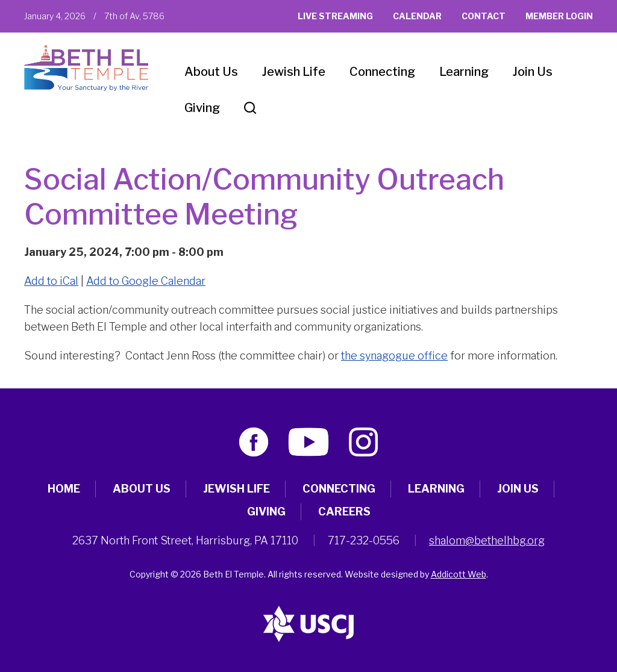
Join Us (533, 72)
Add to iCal (51, 281)
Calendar (417, 16)
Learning (464, 72)
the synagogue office (394, 356)
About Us (211, 72)
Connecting (382, 72)
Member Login (559, 16)
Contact (484, 16)
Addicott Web (459, 574)
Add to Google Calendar (146, 281)
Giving (202, 108)
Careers (344, 512)
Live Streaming (335, 16)
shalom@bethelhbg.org (487, 540)
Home (64, 489)
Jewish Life (294, 72)
